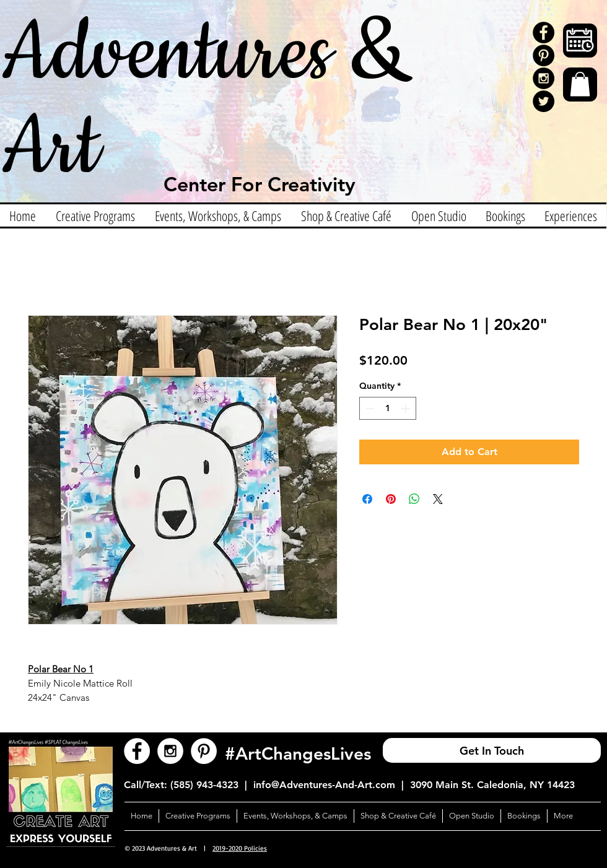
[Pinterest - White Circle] (204, 751)
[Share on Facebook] (367, 499)
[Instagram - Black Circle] (544, 78)
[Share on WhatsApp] (414, 499)
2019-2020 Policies (240, 848)
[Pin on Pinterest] (391, 499)
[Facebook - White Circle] (137, 751)
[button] (580, 84)
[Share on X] (438, 499)
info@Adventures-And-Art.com (324, 785)
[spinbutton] (388, 408)
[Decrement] (369, 408)
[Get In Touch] (492, 750)
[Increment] (407, 408)
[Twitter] (544, 101)
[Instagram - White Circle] (170, 751)
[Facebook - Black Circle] (544, 33)
